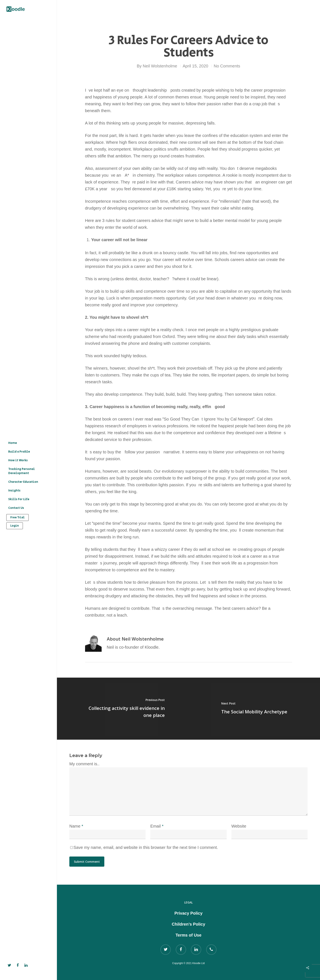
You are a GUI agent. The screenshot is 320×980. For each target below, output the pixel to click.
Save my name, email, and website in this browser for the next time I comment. (146, 847)
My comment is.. (84, 764)
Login (15, 526)
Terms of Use (188, 935)
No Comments (227, 66)
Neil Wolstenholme (160, 66)
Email (157, 826)
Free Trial (17, 518)
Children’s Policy (189, 924)
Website (239, 826)
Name (76, 826)
